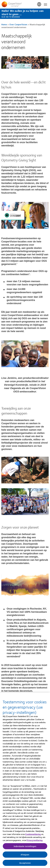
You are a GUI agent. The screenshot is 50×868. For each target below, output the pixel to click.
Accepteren (25, 864)
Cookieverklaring (33, 836)
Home (4, 24)
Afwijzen (25, 856)
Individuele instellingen (25, 848)
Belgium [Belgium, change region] (39, 4)
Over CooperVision (18, 24)
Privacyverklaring (35, 842)
